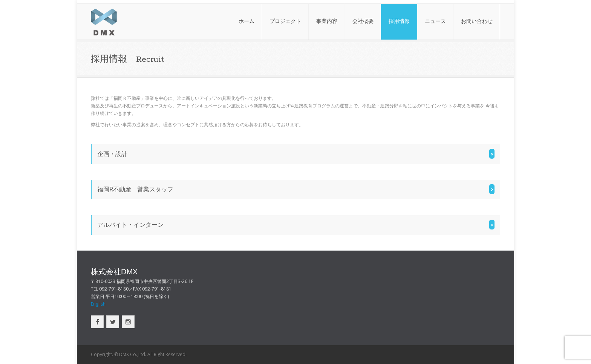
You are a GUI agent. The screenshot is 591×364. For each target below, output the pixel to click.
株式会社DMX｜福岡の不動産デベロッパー (104, 22)
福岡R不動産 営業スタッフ (135, 189)
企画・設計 (112, 154)
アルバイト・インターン (130, 225)
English (98, 304)
